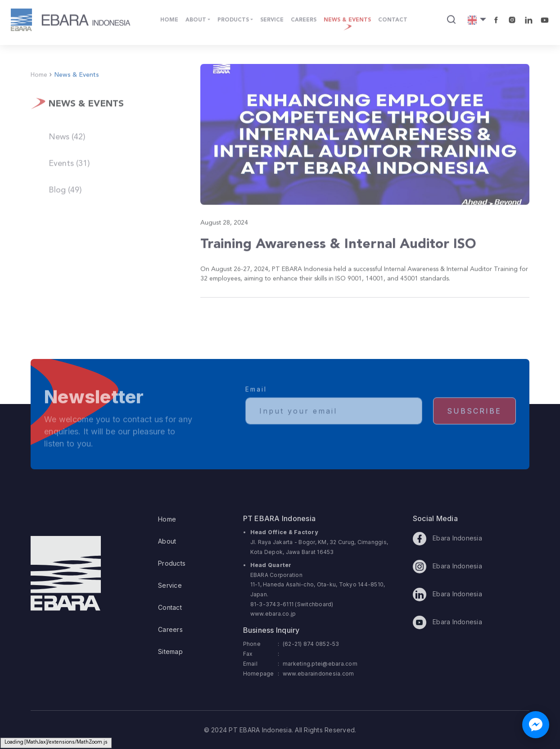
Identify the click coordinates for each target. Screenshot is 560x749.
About (167, 541)
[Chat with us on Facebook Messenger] (536, 725)
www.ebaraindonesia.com (318, 674)
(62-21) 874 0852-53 (311, 644)
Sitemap (170, 651)
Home (167, 519)
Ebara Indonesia (447, 539)
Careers (170, 629)
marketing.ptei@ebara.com (320, 664)
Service (170, 585)
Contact (170, 607)
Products (172, 563)
